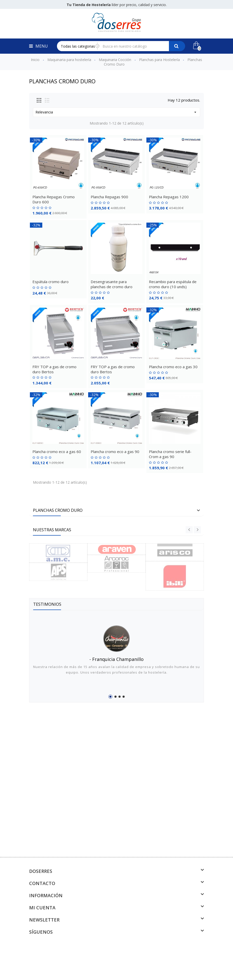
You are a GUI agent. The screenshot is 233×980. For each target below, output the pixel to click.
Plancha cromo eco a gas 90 (115, 452)
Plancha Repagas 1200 (169, 197)
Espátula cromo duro (51, 282)
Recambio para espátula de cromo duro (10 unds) (173, 284)
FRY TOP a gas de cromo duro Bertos (54, 369)
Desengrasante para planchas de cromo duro (112, 284)
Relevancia (116, 112)
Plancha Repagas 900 (109, 197)
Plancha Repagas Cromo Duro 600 (54, 199)
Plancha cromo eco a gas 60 (57, 452)
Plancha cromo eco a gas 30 (173, 367)
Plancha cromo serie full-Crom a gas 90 (170, 454)
